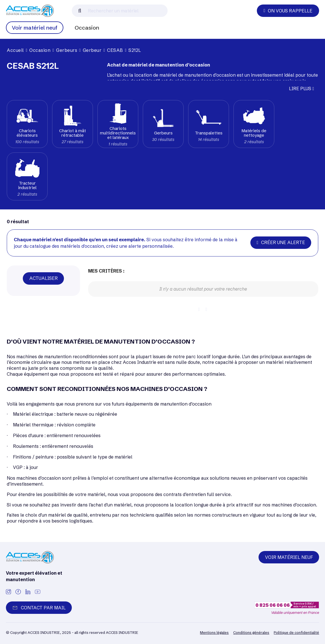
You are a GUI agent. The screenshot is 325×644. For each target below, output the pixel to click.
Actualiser (44, 278)
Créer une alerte (281, 242)
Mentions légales (214, 632)
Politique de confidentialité (296, 632)
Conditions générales (251, 632)
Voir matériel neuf (35, 28)
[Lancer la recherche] (80, 11)
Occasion (87, 28)
